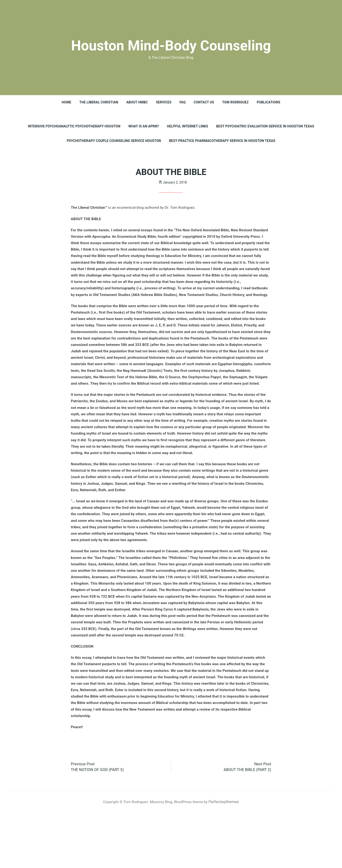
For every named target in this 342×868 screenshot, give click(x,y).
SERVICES (164, 102)
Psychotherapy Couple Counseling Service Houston (114, 141)
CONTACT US (204, 102)
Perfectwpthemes (227, 858)
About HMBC (137, 102)
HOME (66, 102)
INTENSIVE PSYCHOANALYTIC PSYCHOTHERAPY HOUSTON (74, 126)
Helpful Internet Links (188, 126)
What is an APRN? (143, 126)
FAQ (183, 102)
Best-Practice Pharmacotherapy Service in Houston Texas (222, 141)
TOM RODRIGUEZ (236, 102)
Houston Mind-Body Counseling (171, 45)
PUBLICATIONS (269, 102)
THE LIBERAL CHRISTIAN (99, 102)
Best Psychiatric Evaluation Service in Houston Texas (265, 126)
